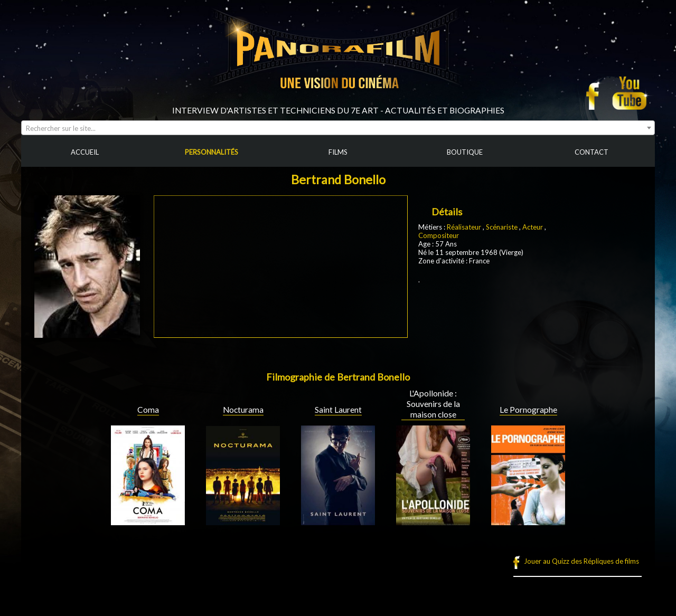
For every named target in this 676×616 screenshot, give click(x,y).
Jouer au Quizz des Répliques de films (581, 561)
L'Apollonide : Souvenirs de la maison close (433, 404)
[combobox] (338, 128)
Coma (148, 410)
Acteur (533, 227)
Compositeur (439, 235)
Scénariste (502, 227)
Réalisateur (464, 227)
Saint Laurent (338, 410)
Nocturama (243, 410)
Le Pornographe (528, 410)
